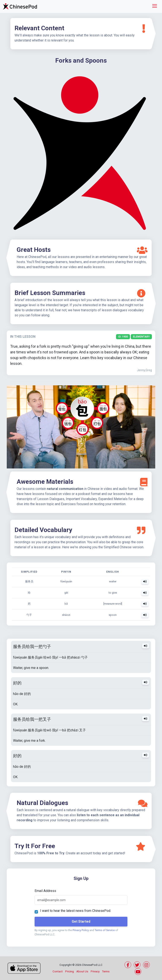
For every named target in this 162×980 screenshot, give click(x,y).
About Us (82, 971)
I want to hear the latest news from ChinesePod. (76, 911)
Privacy (95, 971)
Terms (106, 971)
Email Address (45, 891)
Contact (58, 971)
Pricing (70, 971)
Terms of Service (105, 930)
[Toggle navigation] (155, 6)
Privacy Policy (81, 930)
